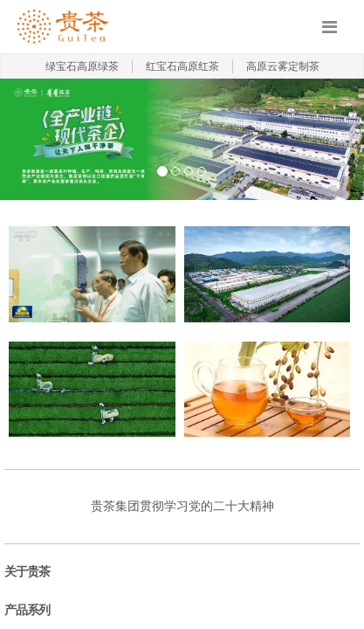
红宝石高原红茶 (182, 66)
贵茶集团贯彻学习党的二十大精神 (182, 506)
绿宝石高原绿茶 (82, 66)
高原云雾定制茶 (283, 66)
